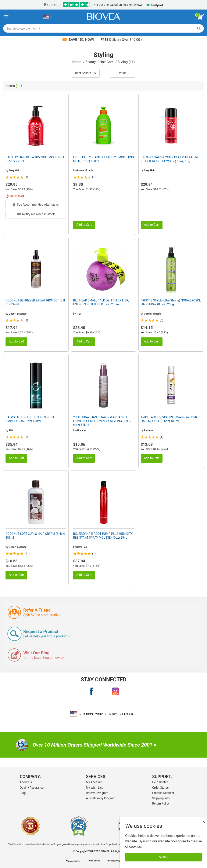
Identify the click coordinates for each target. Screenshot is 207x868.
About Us (26, 782)
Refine (123, 73)
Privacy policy (113, 861)
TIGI (79, 314)
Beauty (91, 62)
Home (77, 62)
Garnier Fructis (85, 171)
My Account (94, 782)
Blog (23, 793)
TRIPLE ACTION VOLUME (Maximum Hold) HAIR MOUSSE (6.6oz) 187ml (169, 419)
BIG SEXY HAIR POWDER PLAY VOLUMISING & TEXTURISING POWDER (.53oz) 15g (170, 159)
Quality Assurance (32, 788)
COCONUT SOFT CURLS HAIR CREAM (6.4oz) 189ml (35, 536)
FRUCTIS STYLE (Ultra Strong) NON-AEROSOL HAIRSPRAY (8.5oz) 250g (171, 302)
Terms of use (94, 861)
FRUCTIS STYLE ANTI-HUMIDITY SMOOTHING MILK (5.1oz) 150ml (103, 159)
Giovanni (81, 431)
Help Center (160, 782)
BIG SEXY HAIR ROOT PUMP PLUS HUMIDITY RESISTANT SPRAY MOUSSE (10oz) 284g (103, 536)
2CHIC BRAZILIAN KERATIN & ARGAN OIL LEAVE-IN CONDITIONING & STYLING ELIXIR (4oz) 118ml (102, 421)
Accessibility (73, 861)
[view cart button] (201, 17)
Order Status (160, 788)
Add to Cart (84, 225)
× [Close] (204, 822)
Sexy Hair (14, 171)
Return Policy (161, 803)
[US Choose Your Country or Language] (47, 17)
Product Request (163, 793)
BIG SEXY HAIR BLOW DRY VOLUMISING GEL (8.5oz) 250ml (35, 159)
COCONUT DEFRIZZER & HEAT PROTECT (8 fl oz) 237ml (35, 302)
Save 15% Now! (79, 40)
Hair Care (107, 62)
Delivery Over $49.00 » (121, 40)
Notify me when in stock (36, 214)
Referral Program (97, 793)
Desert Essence (18, 314)
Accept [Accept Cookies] (164, 857)
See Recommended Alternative (36, 205)
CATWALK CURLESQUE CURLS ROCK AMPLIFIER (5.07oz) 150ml (30, 419)
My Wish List (94, 788)
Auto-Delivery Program (101, 798)
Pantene (149, 431)
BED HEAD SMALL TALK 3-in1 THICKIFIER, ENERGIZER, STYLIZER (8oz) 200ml (101, 302)
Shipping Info (161, 798)
